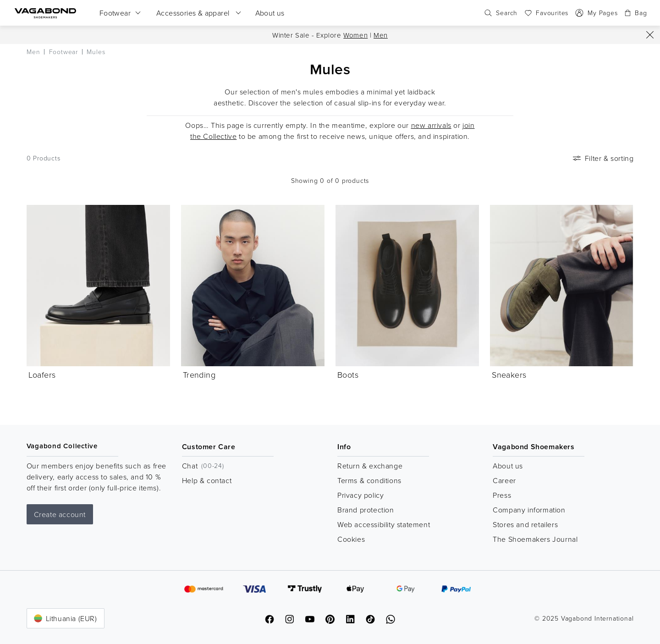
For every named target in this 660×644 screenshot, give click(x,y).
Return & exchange (370, 466)
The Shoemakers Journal (535, 539)
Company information (529, 510)
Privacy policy (360, 495)
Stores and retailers (525, 524)
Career (504, 480)
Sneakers (509, 374)
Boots (348, 374)
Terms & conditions (369, 480)
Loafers (42, 374)
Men (381, 35)
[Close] (650, 35)
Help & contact (207, 480)
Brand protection (366, 510)
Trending (199, 374)
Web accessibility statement (384, 524)
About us (508, 466)
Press (502, 495)
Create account (60, 514)
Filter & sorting (602, 158)
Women (355, 35)
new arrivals (431, 125)
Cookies (351, 539)
